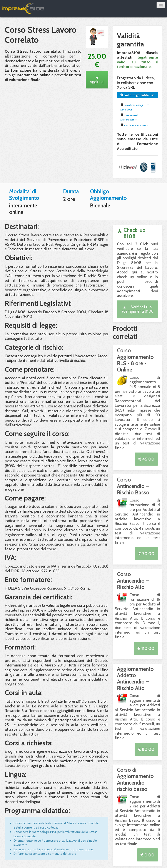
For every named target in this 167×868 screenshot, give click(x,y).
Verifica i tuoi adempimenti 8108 (137, 309)
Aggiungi (97, 80)
